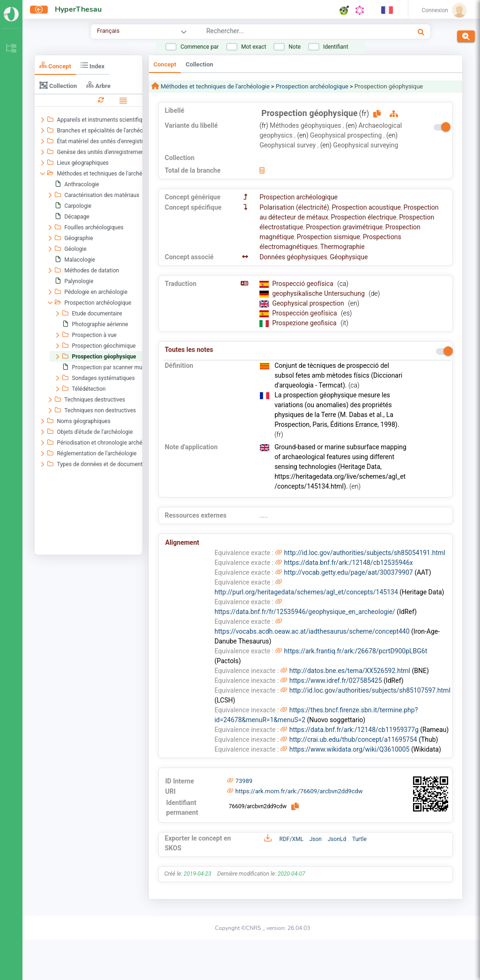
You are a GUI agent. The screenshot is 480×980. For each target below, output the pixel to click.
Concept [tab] (55, 65)
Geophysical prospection (309, 303)
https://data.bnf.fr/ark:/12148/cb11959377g (354, 730)
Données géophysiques (293, 257)
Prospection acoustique (366, 207)
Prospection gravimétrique (344, 227)
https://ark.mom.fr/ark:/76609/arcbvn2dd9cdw (299, 791)
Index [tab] (92, 65)
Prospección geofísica (305, 313)
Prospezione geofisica (305, 323)
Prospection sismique (329, 237)
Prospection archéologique (312, 86)
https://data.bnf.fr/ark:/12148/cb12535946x (349, 563)
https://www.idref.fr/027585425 (336, 680)
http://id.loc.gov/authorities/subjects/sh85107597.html (370, 690)
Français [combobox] (108, 31)
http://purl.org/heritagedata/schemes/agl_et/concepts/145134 (306, 592)
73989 (244, 781)
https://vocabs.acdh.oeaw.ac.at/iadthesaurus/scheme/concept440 (312, 631)
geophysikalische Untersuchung (319, 293)
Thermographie (343, 247)
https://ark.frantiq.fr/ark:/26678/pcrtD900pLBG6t (356, 651)
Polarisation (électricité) (294, 207)
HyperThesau (78, 9)
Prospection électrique (364, 217)
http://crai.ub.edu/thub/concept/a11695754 (353, 739)
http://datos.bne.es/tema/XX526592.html (350, 671)
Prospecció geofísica (303, 284)
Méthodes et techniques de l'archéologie (214, 86)
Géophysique (349, 257)
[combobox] (286, 32)
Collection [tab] (58, 85)
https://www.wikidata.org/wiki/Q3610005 (350, 749)
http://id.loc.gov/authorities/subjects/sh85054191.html (365, 553)
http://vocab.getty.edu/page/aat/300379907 (349, 572)
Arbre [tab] (98, 85)
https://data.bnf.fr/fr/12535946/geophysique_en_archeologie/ (305, 612)
